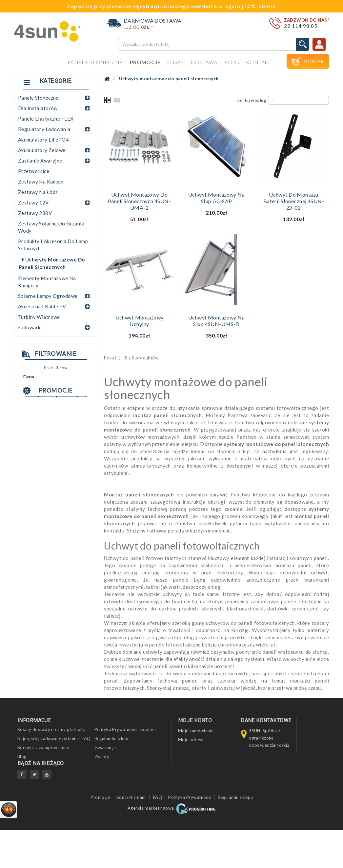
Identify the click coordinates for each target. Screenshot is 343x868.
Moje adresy (191, 740)
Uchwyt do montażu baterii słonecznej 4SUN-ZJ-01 (294, 201)
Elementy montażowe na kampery (47, 282)
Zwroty (102, 757)
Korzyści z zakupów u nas (43, 747)
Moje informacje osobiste (204, 748)
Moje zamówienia (196, 731)
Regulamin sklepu (112, 739)
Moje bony (189, 757)
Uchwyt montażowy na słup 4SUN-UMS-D (216, 321)
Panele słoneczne (95, 62)
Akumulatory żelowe (42, 150)
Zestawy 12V (33, 203)
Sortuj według (252, 100)
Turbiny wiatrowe (39, 317)
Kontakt (259, 62)
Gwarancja (105, 747)
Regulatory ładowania (44, 129)
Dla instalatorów (38, 108)
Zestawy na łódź (38, 192)
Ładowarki (30, 327)
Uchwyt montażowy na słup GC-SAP (216, 198)
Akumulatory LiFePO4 (43, 140)
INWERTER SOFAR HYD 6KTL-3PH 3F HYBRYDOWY (52, 517)
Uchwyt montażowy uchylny (140, 321)
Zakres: (30, 386)
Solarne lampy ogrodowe (48, 296)
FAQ (158, 835)
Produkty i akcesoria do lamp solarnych (53, 245)
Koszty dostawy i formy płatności (52, 729)
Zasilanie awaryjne (40, 161)
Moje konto (195, 720)
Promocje (145, 62)
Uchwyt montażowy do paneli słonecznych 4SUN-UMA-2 (139, 201)
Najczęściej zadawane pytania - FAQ (54, 739)
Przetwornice (34, 171)
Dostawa (204, 62)
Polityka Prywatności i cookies (126, 729)
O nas (175, 62)
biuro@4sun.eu (264, 796)
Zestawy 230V (35, 213)
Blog (232, 62)
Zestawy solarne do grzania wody (51, 227)
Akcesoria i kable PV (42, 306)
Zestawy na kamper (41, 182)
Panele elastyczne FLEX (46, 119)
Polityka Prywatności (190, 835)
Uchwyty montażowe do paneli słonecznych (52, 263)
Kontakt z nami (132, 835)
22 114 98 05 (301, 26)
